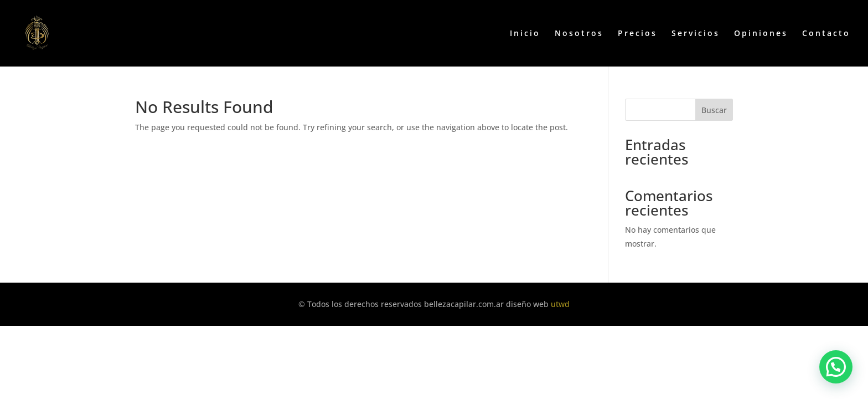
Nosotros (579, 34)
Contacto (826, 34)
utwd (560, 304)
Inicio (525, 34)
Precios (637, 34)
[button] (836, 367)
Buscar (714, 110)
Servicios (696, 34)
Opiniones (761, 34)
